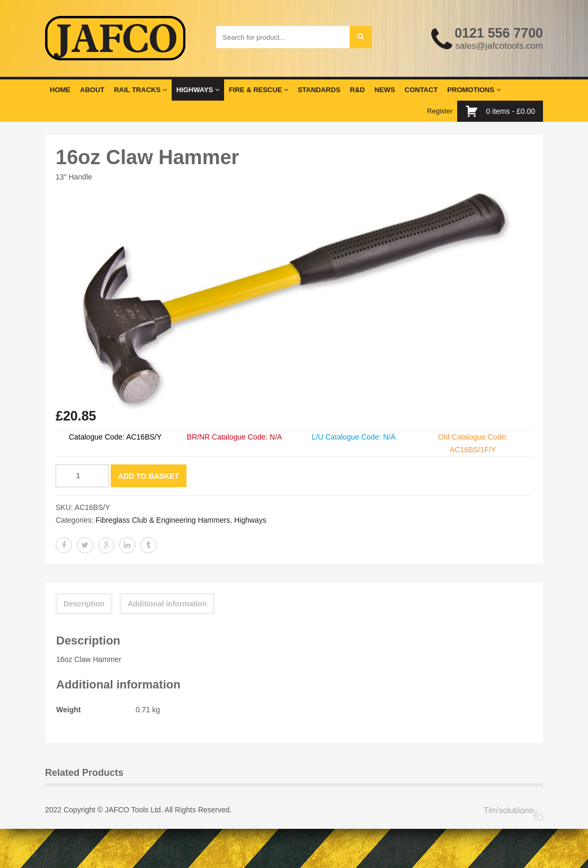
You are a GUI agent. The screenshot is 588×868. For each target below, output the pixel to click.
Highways (198, 89)
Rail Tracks (140, 89)
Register (440, 110)
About (92, 89)
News (385, 89)
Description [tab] (84, 603)
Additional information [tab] (167, 603)
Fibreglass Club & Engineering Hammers (163, 520)
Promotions (474, 89)
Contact (421, 89)
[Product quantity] (82, 475)
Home (60, 89)
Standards (319, 89)
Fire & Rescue (259, 89)
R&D (358, 89)
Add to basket (149, 475)
